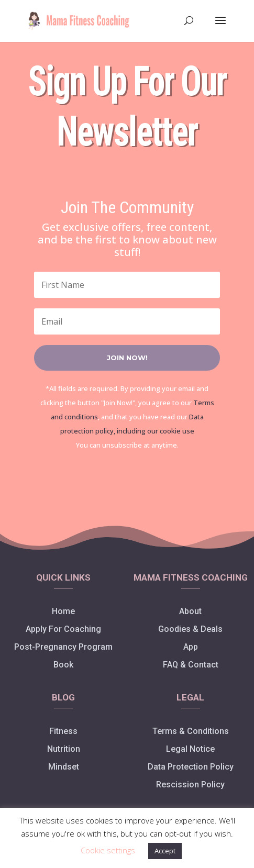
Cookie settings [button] (108, 850)
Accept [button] (165, 851)
